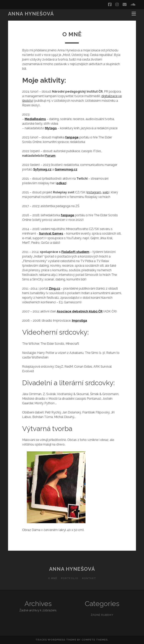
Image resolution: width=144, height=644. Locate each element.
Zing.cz (54, 289)
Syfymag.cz (42, 169)
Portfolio (70, 578)
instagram (94, 192)
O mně (53, 578)
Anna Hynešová (31, 14)
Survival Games (51, 234)
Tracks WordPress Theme (56, 640)
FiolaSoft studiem (75, 252)
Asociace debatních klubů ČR (80, 311)
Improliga (79, 321)
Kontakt (89, 578)
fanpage (72, 137)
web (106, 192)
